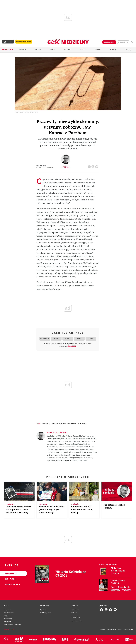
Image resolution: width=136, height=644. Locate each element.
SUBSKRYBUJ (109, 42)
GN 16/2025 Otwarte (45, 168)
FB (90, 166)
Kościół (23, 50)
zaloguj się (123, 42)
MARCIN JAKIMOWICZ (81, 424)
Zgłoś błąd (9, 630)
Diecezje (113, 50)
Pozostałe (10, 584)
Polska (38, 50)
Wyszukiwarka (132, 42)
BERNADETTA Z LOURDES (49, 424)
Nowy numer (8, 50)
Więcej (128, 50)
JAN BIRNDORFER (69, 424)
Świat (53, 50)
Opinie (98, 50)
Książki (10, 579)
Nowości (10, 573)
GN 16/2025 (60, 424)
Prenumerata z (24, 42)
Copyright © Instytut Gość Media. (109, 629)
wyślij (97, 166)
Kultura (68, 50)
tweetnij (93, 166)
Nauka (83, 50)
